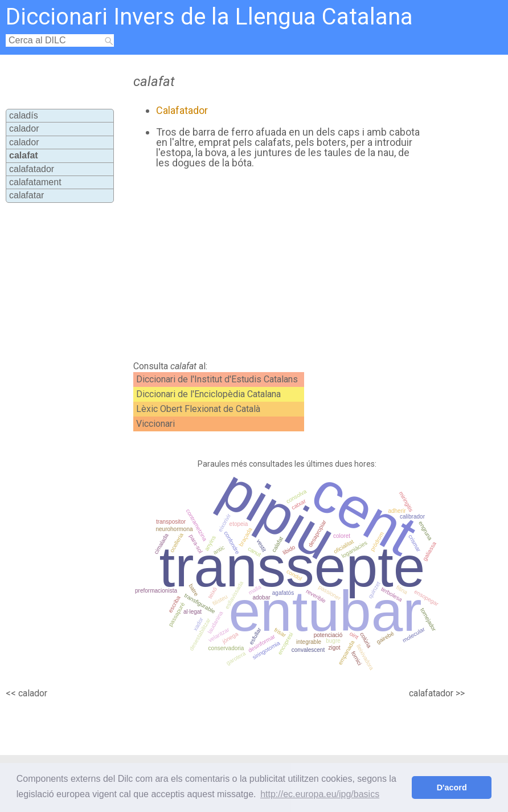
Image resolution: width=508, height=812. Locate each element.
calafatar (26, 195)
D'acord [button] (452, 787)
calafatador (32, 169)
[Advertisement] (268, 265)
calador (24, 128)
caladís (24, 115)
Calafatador (182, 110)
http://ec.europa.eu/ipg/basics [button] (320, 794)
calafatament (35, 182)
